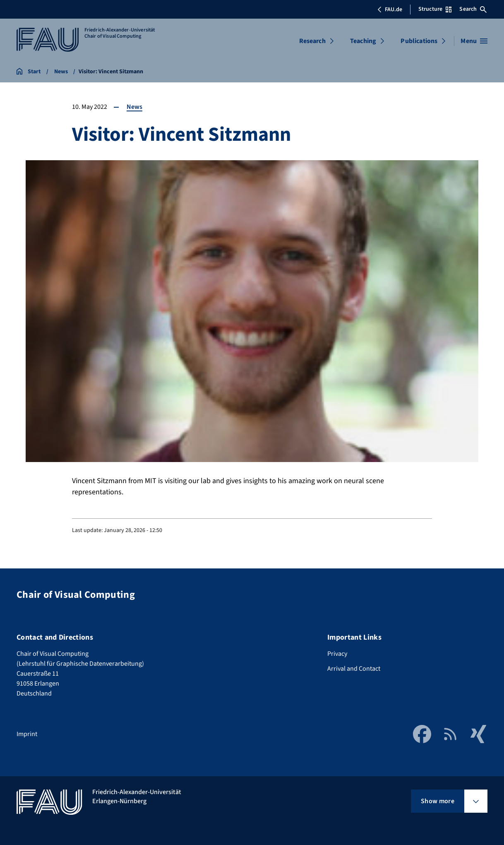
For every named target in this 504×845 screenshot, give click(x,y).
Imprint (27, 734)
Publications (419, 41)
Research (312, 41)
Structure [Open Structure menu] (435, 9)
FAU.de (390, 10)
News (134, 107)
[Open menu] (474, 41)
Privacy (337, 654)
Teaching (363, 41)
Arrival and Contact (354, 669)
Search (473, 9)
